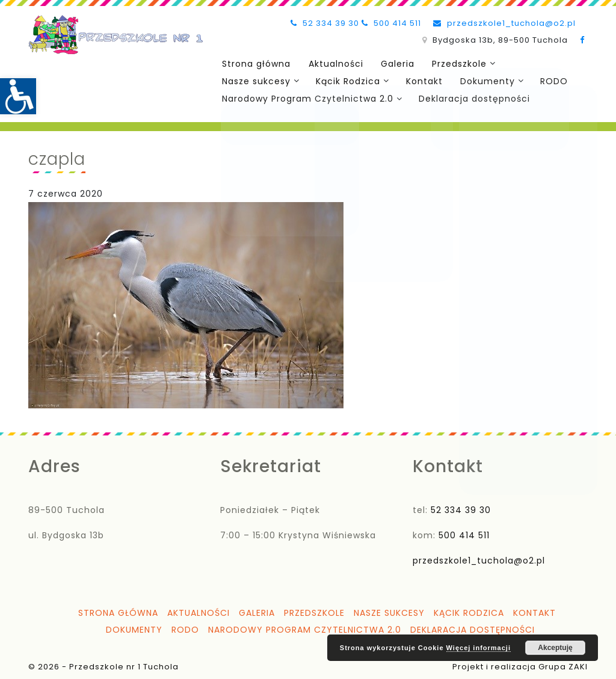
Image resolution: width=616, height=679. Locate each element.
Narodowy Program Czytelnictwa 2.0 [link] (306, 97)
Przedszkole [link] (450, 63)
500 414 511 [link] (391, 23)
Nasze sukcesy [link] (255, 80)
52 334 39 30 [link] (325, 23)
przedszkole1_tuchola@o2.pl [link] (504, 23)
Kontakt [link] (420, 80)
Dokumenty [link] (481, 80)
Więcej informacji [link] (479, 648)
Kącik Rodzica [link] (346, 80)
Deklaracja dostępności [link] (472, 97)
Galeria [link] (391, 63)
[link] (18, 96)
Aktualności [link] (332, 63)
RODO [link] (546, 80)
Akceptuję (555, 648)
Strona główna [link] (255, 63)
